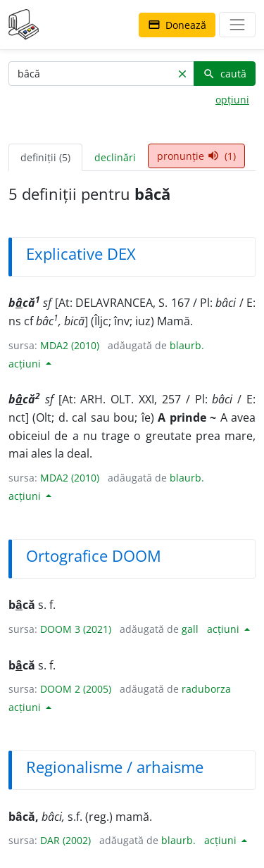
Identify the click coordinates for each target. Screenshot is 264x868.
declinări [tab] (115, 157)
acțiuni (26, 364)
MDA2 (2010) (70, 345)
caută (225, 74)
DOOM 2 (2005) (76, 689)
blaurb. (187, 345)
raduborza (206, 689)
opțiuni (232, 100)
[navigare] (237, 25)
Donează (177, 25)
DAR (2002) (65, 840)
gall (190, 629)
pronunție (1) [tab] (196, 156)
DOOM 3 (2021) (76, 629)
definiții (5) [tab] (45, 157)
